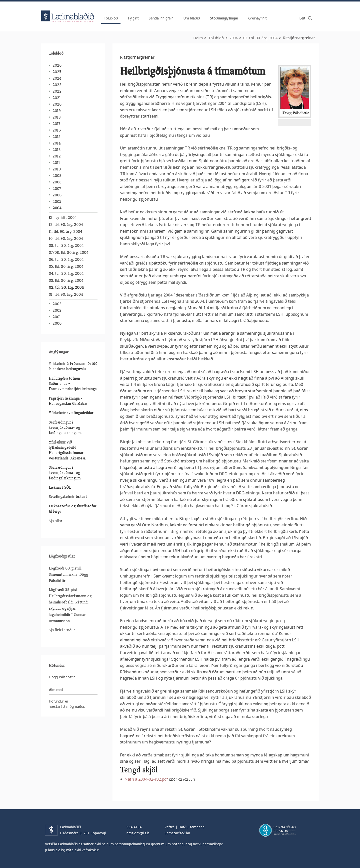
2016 (57, 130)
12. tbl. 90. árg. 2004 (66, 224)
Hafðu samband (191, 827)
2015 (56, 137)
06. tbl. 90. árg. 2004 (66, 259)
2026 (57, 65)
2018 (57, 117)
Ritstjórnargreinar (299, 38)
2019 (57, 111)
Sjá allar (56, 521)
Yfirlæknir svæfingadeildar (71, 413)
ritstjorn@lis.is (138, 833)
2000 (57, 323)
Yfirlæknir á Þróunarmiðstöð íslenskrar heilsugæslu (73, 366)
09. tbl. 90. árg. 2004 (66, 245)
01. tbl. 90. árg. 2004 (66, 294)
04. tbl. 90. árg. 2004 (66, 273)
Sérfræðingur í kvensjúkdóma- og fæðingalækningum (65, 473)
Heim (198, 38)
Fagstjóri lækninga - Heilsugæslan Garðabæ (68, 401)
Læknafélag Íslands (277, 830)
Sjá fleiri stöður (62, 630)
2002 (57, 310)
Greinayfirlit (257, 18)
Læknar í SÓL (60, 487)
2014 (57, 143)
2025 (57, 72)
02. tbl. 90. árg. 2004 (260, 38)
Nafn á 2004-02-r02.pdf (146, 779)
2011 (56, 163)
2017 (56, 124)
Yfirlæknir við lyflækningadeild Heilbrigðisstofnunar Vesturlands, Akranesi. (67, 450)
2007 (57, 189)
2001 (57, 317)
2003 (57, 304)
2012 (57, 156)
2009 (57, 176)
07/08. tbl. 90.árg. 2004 (69, 252)
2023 (57, 85)
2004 (233, 38)
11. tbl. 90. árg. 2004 (65, 231)
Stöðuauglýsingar (224, 18)
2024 (57, 78)
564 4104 (134, 827)
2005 (57, 202)
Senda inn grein (161, 18)
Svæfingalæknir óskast (68, 497)
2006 (57, 195)
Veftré (169, 827)
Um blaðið (192, 18)
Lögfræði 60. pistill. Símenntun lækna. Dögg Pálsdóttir (68, 574)
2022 (57, 91)
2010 (57, 169)
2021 (57, 98)
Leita (310, 18)
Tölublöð (216, 38)
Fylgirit (133, 18)
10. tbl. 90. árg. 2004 (66, 238)
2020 (57, 104)
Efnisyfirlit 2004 (63, 217)
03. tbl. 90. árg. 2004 (66, 280)
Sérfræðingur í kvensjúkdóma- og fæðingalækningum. (65, 428)
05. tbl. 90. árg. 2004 (66, 266)
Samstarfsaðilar (177, 833)
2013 (56, 150)
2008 (57, 182)
